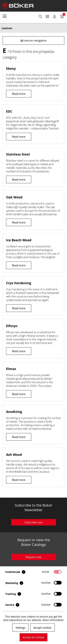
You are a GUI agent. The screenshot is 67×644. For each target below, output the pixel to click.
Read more (19, 94)
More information (53, 620)
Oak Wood (14, 197)
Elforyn (12, 326)
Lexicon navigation (33, 40)
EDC (9, 111)
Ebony (11, 68)
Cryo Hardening (19, 283)
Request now (33, 557)
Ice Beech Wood (19, 240)
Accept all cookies (33, 637)
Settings (20, 628)
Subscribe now (33, 522)
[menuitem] (5, 16)
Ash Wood (14, 455)
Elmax (11, 369)
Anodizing (14, 412)
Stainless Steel (18, 154)
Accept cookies (42, 628)
